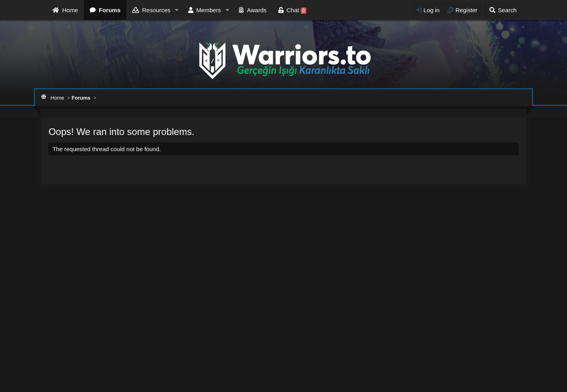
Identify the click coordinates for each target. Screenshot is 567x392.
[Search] (502, 10)
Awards (257, 10)
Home (70, 10)
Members (209, 10)
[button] (177, 10)
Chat (297, 10)
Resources (156, 10)
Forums (110, 10)
